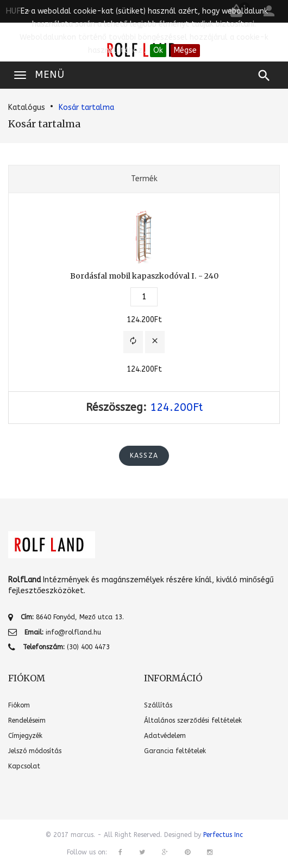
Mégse (185, 50)
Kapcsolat (24, 766)
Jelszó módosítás (35, 751)
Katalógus (27, 107)
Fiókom (19, 705)
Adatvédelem (165, 736)
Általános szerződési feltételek (193, 721)
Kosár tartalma (86, 107)
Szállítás (158, 705)
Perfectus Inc (223, 835)
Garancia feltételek (175, 751)
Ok (158, 50)
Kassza (144, 455)
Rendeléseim (27, 721)
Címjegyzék (25, 736)
